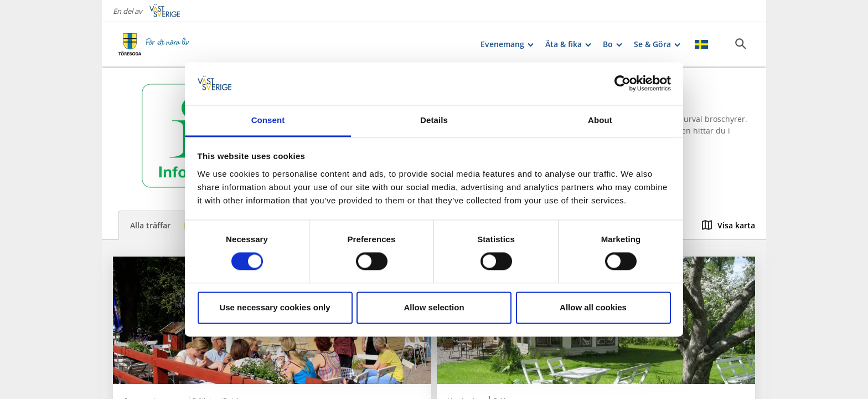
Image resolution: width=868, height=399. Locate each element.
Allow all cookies (593, 307)
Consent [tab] (268, 120)
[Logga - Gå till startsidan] (157, 44)
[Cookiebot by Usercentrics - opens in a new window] (622, 84)
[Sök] (741, 44)
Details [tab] (434, 120)
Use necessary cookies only (275, 307)
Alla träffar (166, 226)
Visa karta (728, 225)
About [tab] (600, 120)
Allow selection (434, 307)
